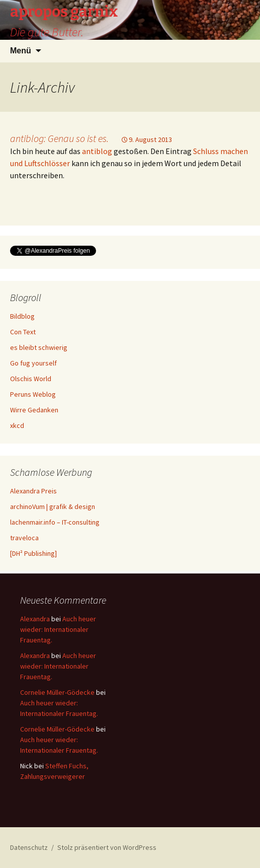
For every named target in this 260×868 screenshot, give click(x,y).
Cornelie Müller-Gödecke (57, 692)
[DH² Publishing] (33, 553)
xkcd (17, 425)
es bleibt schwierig (39, 347)
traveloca (24, 538)
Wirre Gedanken (34, 410)
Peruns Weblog (33, 394)
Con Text (23, 332)
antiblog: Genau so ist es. (59, 138)
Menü (21, 51)
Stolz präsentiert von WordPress (107, 847)
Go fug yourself (33, 363)
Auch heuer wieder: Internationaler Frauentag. (58, 629)
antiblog (97, 151)
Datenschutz (29, 847)
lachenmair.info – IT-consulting (55, 522)
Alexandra (35, 619)
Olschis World (31, 379)
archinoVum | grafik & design (53, 507)
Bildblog (22, 316)
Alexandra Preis (33, 491)
